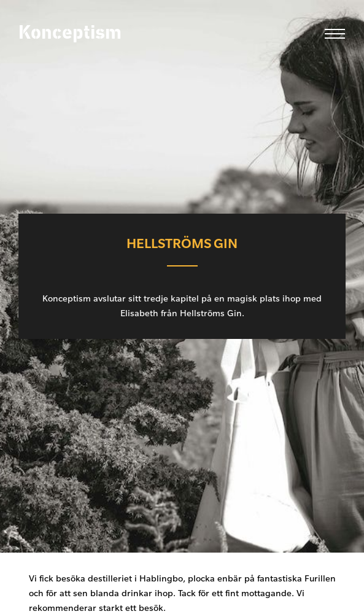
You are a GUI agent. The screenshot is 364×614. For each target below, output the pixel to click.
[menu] (332, 34)
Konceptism (70, 33)
